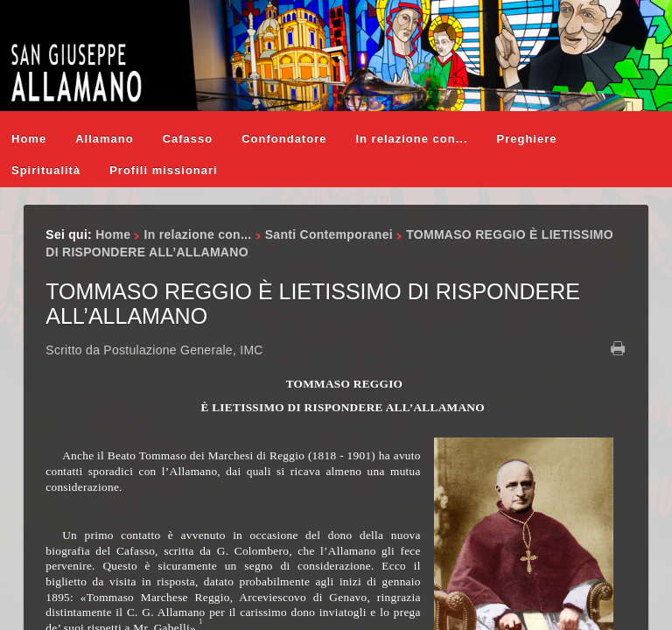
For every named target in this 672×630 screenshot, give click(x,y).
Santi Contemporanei (329, 234)
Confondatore (284, 139)
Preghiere (527, 139)
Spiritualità (46, 170)
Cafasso (188, 139)
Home (29, 139)
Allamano (105, 139)
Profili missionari (163, 170)
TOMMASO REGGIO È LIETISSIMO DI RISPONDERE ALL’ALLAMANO (313, 304)
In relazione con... (411, 139)
